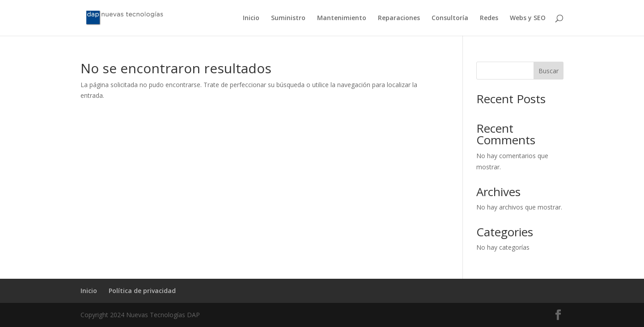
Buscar (549, 71)
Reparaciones (399, 18)
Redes (489, 18)
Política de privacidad (142, 291)
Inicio (251, 18)
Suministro (288, 18)
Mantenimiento (342, 18)
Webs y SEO (528, 18)
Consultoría (450, 18)
